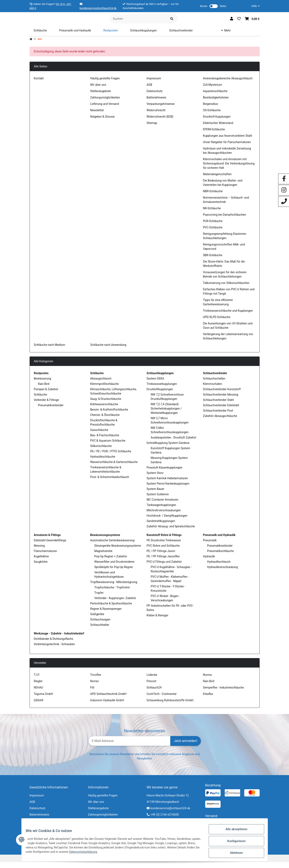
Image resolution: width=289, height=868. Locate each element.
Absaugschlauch (101, 384)
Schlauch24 (154, 693)
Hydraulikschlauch (219, 568)
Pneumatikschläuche (220, 557)
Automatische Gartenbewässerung (112, 546)
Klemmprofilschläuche (104, 390)
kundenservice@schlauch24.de (98, 8)
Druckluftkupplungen (160, 395)
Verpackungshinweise (161, 110)
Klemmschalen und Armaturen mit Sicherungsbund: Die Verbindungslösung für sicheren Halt (229, 169)
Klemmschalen (212, 390)
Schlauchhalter (100, 631)
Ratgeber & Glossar (102, 123)
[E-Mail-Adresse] (130, 747)
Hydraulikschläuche (103, 463)
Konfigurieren (234, 843)
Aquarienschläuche (215, 97)
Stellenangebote (101, 97)
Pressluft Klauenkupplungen (165, 473)
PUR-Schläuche (213, 227)
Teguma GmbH (44, 700)
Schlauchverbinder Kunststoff (222, 395)
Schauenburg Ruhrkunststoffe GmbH (170, 706)
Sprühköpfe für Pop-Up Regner (114, 573)
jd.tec (257, 864)
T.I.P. (37, 681)
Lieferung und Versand (105, 110)
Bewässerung (43, 384)
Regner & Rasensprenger (106, 615)
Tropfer (99, 599)
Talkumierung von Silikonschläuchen (226, 289)
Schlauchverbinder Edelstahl (221, 411)
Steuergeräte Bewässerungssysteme (118, 552)
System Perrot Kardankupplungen (168, 490)
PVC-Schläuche (213, 233)
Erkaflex (208, 700)
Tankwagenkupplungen (161, 511)
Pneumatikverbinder (51, 411)
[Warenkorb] (252, 22)
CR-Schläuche (212, 116)
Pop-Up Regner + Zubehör (111, 562)
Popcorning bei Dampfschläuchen (225, 221)
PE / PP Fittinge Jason (161, 557)
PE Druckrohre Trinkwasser (164, 546)
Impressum (154, 84)
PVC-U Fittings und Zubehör (164, 568)
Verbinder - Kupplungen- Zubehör (115, 604)
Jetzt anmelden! (185, 747)
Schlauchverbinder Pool (218, 417)
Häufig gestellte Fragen (105, 84)
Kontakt (39, 84)
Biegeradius (210, 110)
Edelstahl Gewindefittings (50, 546)
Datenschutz (155, 97)
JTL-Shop (234, 864)
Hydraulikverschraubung (222, 573)
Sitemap (152, 129)
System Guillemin (158, 500)
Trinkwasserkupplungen (162, 390)
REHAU (39, 693)
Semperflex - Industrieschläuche (223, 693)
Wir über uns (98, 91)
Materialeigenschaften (217, 180)
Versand (165, 864)
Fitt (92, 693)
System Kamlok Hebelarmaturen (167, 484)
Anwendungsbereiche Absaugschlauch (228, 84)
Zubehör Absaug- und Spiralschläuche (171, 532)
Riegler (38, 687)
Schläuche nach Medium (50, 351)
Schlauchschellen (214, 384)
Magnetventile (103, 557)
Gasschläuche (99, 436)
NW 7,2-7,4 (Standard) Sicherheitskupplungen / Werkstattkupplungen (166, 414)
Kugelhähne (41, 562)
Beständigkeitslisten (216, 103)
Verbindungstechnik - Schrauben (54, 650)
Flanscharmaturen (45, 557)
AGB (149, 91)
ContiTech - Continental (162, 700)
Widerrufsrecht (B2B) (160, 123)
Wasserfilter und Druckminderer (114, 568)
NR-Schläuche (212, 214)
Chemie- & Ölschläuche (105, 421)
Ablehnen (234, 853)
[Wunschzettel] (239, 22)
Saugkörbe (41, 568)
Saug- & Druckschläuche (106, 405)
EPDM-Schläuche (214, 135)
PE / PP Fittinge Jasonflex (163, 562)
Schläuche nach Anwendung (108, 351)
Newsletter (97, 116)
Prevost (151, 687)
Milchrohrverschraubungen (164, 516)
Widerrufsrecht (156, 116)
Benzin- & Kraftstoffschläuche (109, 415)
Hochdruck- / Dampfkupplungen (167, 522)
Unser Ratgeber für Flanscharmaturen (227, 148)
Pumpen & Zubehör (46, 395)
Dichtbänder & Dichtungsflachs (54, 645)
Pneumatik (210, 546)
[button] (254, 6)
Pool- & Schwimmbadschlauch (110, 483)
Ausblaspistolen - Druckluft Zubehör (174, 443)
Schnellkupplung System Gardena (168, 449)
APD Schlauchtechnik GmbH (108, 700)
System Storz (155, 479)
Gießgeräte (97, 620)
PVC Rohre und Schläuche (163, 552)
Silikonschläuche (101, 452)
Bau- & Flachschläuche (105, 441)
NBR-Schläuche (213, 197)
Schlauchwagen (100, 625)
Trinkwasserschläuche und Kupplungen (228, 317)
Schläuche (41, 400)
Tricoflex (96, 681)
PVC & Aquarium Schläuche (108, 447)
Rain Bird (44, 390)
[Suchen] (138, 22)
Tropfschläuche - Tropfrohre (112, 593)
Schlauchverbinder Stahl (218, 406)
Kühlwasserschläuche (104, 410)
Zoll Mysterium (212, 91)
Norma (207, 681)
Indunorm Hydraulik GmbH (107, 706)
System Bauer (155, 495)
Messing (39, 552)
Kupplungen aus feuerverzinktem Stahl (227, 142)
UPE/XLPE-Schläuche (217, 323)
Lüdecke (152, 681)
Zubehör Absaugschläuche (220, 422)
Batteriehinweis (157, 103)
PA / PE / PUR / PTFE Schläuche (111, 457)
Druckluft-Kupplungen (217, 123)
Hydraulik (209, 562)
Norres (94, 687)
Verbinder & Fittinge (46, 406)
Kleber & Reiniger (158, 621)
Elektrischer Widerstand (218, 129)
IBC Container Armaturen (163, 506)
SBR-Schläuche (213, 261)
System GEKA (155, 384)
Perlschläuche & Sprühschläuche (111, 609)
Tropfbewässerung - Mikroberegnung (114, 588)
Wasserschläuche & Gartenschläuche (114, 468)
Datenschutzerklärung (99, 854)
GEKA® (39, 706)
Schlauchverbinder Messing (221, 400)
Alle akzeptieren (234, 832)
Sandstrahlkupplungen (161, 527)
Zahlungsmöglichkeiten (105, 103)
